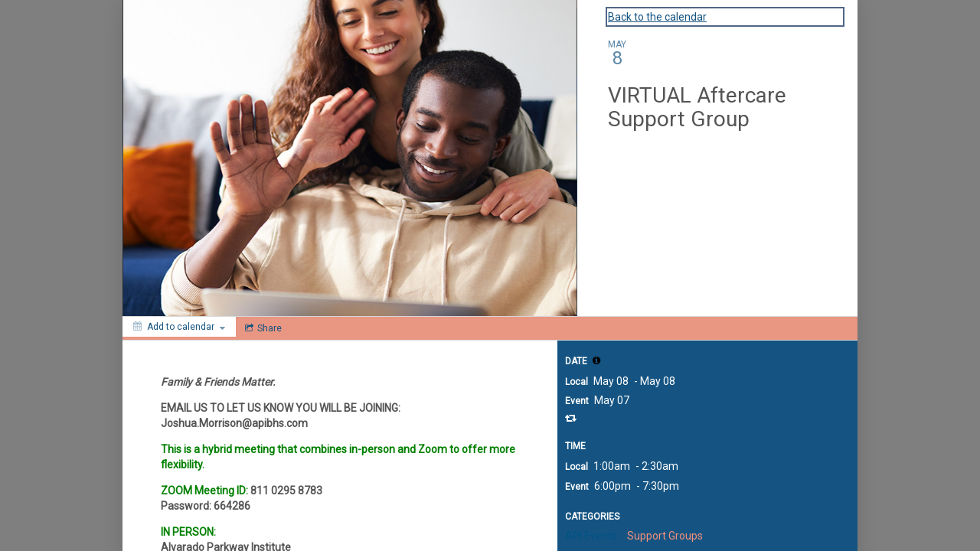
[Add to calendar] (179, 327)
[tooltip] (596, 360)
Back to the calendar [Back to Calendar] (657, 17)
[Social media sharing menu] (262, 328)
